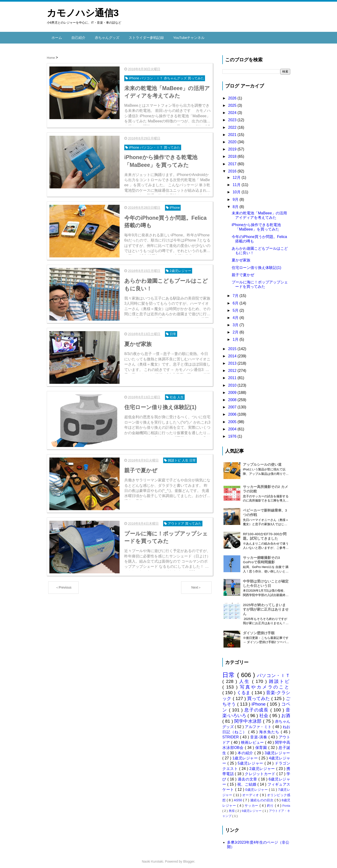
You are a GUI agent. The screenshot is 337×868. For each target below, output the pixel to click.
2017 (233, 161)
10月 (237, 189)
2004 (233, 426)
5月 (236, 307)
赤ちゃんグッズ (105, 36)
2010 (233, 382)
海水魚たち (270, 729)
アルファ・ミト (259, 724)
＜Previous (63, 579)
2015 (233, 346)
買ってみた (259, 695)
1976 (233, 433)
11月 (237, 182)
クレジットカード (261, 771)
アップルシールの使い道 (262, 461)
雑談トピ (280, 678)
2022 (233, 124)
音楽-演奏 (259, 734)
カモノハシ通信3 (83, 13)
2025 (233, 102)
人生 (246, 678)
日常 (230, 672)
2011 (233, 375)
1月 (236, 337)
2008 (233, 397)
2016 (233, 168)
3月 (236, 322)
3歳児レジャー (277, 750)
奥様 (232, 808)
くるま (244, 690)
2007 (233, 404)
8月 (236, 204)
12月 (237, 174)
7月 (236, 293)
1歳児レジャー (246, 755)
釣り (271, 802)
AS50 (238, 797)
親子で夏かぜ (243, 272)
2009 (233, 390)
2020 (233, 139)
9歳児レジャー (252, 808)
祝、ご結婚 (247, 781)
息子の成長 (257, 707)
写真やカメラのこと (265, 684)
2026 (233, 95)
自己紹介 (77, 36)
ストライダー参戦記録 (142, 36)
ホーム (56, 36)
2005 (233, 419)
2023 (233, 117)
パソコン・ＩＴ (274, 672)
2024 (233, 110)
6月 (236, 300)
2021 (233, 132)
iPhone (259, 701)
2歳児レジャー (263, 766)
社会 (264, 712)
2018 (233, 153)
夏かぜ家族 (241, 257)
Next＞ (196, 579)
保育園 (262, 745)
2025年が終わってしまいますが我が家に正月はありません (266, 606)
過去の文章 (248, 776)
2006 (233, 411)
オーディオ (251, 792)
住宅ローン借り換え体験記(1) (256, 265)
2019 (233, 146)
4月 (236, 315)
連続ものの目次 (262, 797)
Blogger (189, 858)
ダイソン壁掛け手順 (259, 630)
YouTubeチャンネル (182, 36)
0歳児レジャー (257, 787)
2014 (233, 353)
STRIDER (231, 734)
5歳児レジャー (251, 760)
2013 (233, 360)
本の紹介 (246, 750)
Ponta (286, 803)
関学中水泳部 (249, 718)
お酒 (286, 712)
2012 (233, 368)
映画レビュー (253, 739)
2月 (236, 329)
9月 (236, 196)
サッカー (252, 802)
